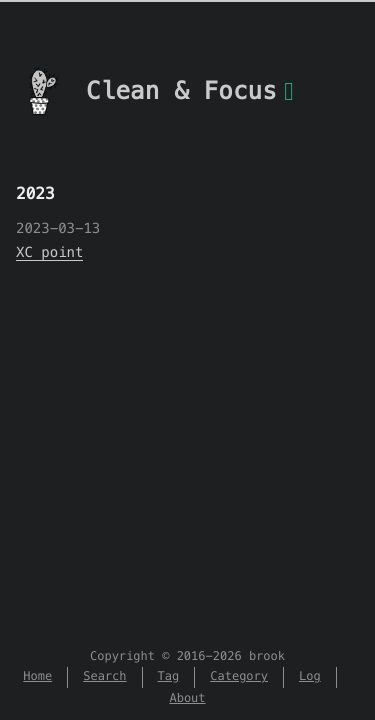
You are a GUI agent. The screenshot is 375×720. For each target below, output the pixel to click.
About (187, 698)
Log (310, 676)
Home (37, 676)
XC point (49, 252)
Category (239, 676)
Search (104, 676)
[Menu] (289, 103)
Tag (169, 676)
